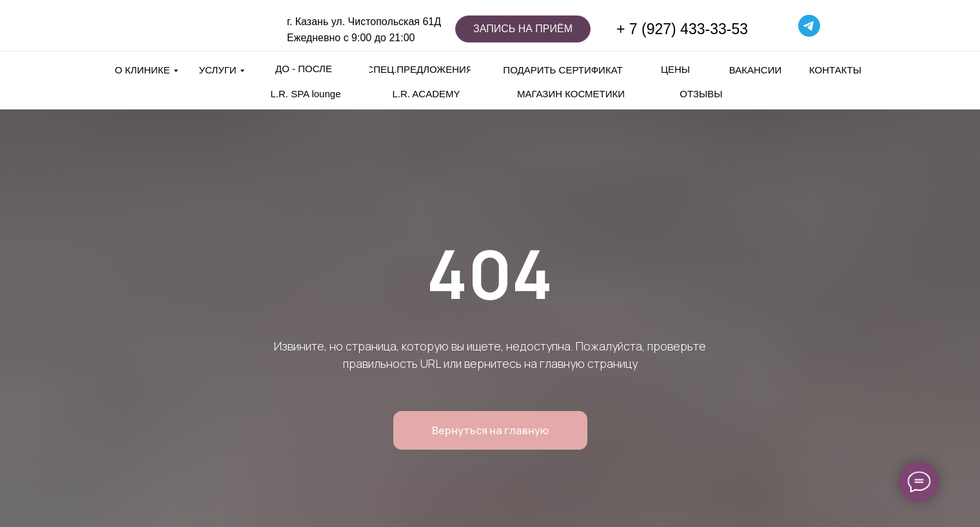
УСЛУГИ (217, 70)
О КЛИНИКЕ (142, 70)
